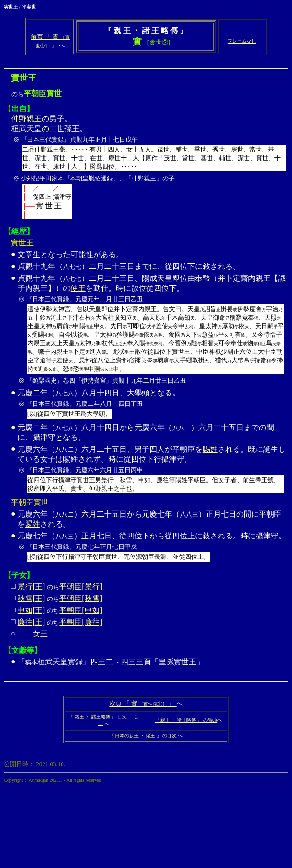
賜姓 (210, 449)
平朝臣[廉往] (81, 622)
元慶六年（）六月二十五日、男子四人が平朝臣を (110, 449)
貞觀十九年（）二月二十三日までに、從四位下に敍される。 (129, 266)
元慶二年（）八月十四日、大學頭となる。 (152, 405)
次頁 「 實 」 (143, 703)
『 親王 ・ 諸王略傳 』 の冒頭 (186, 720)
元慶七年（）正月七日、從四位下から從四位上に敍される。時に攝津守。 (152, 548)
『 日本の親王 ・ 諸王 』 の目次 (143, 736)
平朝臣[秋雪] (81, 598)
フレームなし (242, 41)
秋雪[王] (31, 598)
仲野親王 (27, 119)
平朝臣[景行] (81, 586)
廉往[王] (31, 622)
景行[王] (31, 586)
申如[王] (31, 610)
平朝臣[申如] (81, 610)
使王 (78, 288)
